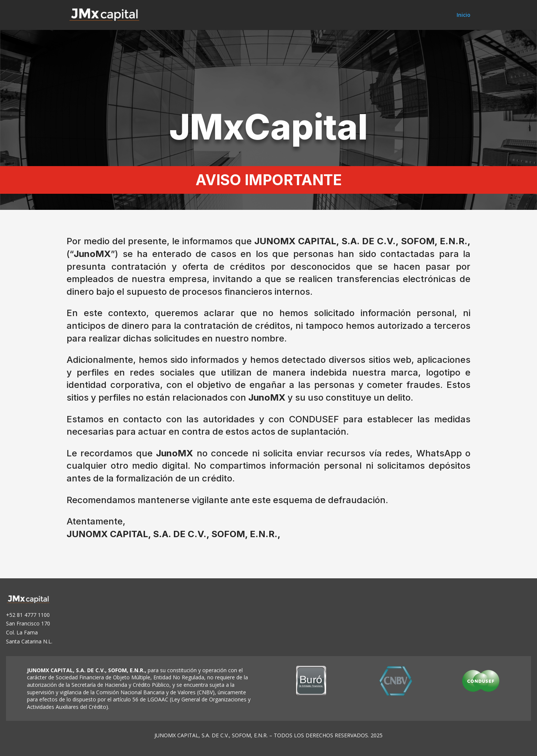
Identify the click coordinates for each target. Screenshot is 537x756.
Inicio (464, 15)
